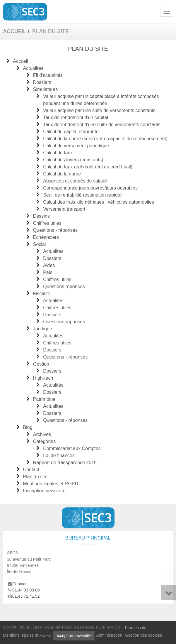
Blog (28, 427)
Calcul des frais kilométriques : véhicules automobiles (99, 202)
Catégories (44, 441)
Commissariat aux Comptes (72, 448)
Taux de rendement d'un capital (76, 118)
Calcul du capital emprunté (71, 132)
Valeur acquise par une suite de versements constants (99, 110)
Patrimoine (44, 399)
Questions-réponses (64, 322)
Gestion (41, 364)
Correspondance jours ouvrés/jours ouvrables (90, 188)
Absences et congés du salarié (75, 181)
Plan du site (35, 477)
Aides (49, 265)
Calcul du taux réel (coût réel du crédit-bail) (88, 167)
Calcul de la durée (62, 174)
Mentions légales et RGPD (51, 484)
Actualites (53, 251)
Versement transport (64, 209)
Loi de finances (59, 455)
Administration (109, 635)
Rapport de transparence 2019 (65, 463)
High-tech (43, 378)
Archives (42, 434)
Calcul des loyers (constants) (73, 160)
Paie (48, 272)
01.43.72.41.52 (26, 596)
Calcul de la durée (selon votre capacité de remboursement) (105, 139)
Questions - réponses (55, 230)
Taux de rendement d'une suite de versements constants (102, 125)
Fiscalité (42, 294)
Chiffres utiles (47, 223)
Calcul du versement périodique (76, 146)
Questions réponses (64, 286)
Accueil (20, 61)
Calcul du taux (58, 153)
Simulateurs (45, 89)
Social (40, 244)
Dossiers (42, 82)
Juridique (43, 329)
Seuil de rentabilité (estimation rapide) (82, 195)
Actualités (33, 68)
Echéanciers (46, 237)
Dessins (41, 216)
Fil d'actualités (48, 75)
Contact (31, 470)
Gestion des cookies (143, 635)
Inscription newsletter (45, 491)
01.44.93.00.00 (26, 590)
